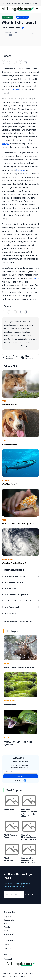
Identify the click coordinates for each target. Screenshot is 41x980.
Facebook (8, 959)
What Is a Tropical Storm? (14, 563)
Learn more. (34, 4)
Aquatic (6, 480)
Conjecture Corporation (25, 973)
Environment (8, 560)
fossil (36, 278)
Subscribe (20, 776)
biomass (15, 89)
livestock (20, 170)
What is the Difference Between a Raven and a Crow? (29, 837)
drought (5, 144)
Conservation (9, 920)
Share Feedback (27, 357)
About (6, 945)
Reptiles (8, 738)
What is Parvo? (9, 810)
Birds (6, 663)
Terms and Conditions (19, 976)
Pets (4, 401)
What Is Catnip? (9, 405)
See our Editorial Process (11, 357)
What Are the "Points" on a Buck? (20, 667)
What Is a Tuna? (9, 484)
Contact (7, 948)
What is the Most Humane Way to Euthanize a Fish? (28, 860)
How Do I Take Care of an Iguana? (18, 523)
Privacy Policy (6, 976)
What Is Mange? (9, 444)
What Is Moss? (11, 705)
